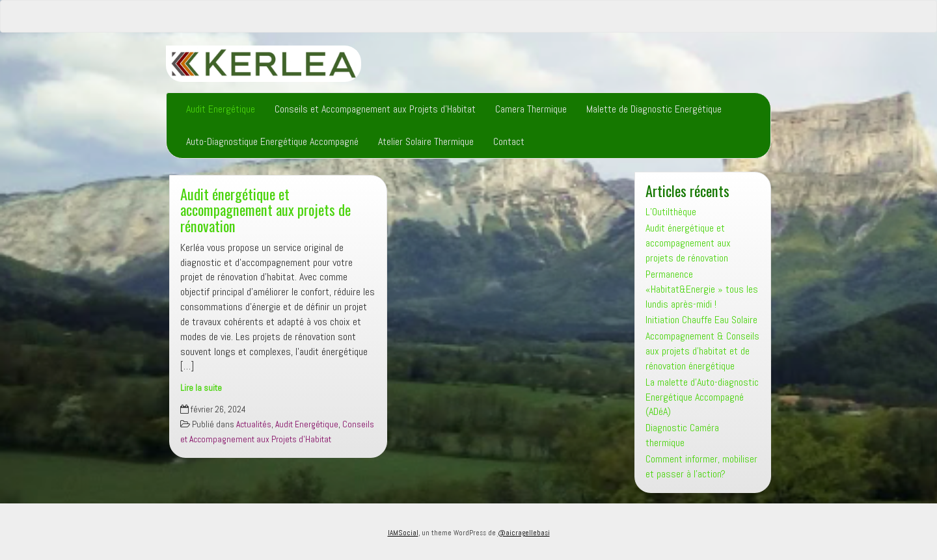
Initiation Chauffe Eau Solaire (701, 320)
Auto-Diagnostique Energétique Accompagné (272, 141)
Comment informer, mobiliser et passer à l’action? (701, 466)
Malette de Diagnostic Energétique (654, 109)
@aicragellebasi (524, 533)
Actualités (254, 424)
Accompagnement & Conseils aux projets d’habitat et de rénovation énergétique (702, 351)
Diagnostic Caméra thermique (682, 435)
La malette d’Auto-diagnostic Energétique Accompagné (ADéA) (702, 397)
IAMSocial (403, 533)
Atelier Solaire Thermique (426, 141)
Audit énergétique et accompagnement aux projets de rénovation (265, 209)
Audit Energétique (221, 109)
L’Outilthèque (671, 212)
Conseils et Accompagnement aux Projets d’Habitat (375, 109)
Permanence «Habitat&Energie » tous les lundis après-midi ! (702, 289)
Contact (509, 141)
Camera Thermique (531, 109)
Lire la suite (201, 388)
